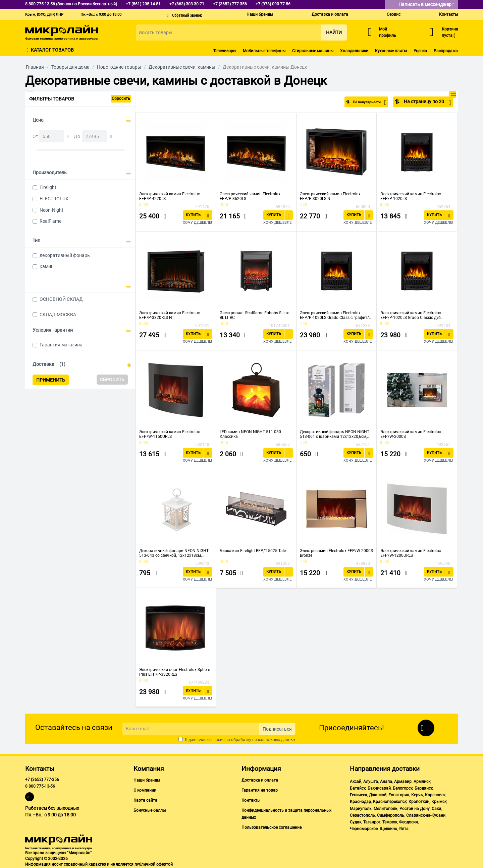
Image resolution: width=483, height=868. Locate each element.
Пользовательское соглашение (272, 827)
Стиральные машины (313, 51)
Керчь (417, 795)
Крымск (439, 802)
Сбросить (121, 98)
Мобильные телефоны (264, 51)
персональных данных (274, 740)
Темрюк (390, 822)
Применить (51, 380)
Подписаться (277, 729)
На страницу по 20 (427, 103)
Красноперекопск (390, 802)
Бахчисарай (379, 788)
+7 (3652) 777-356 (42, 780)
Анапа (386, 782)
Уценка (420, 51)
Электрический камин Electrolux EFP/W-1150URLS (170, 434)
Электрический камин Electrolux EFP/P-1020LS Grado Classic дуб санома (411, 315)
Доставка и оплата (330, 14)
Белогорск (403, 788)
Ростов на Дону (415, 809)
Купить (193, 215)
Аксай (356, 782)
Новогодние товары (119, 67)
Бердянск (424, 788)
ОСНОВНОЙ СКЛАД (61, 299)
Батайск (358, 788)
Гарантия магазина (61, 345)
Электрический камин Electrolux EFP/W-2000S (411, 434)
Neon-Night (51, 210)
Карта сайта (145, 800)
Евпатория (399, 795)
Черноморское (364, 829)
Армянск (422, 782)
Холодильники (354, 51)
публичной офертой (154, 864)
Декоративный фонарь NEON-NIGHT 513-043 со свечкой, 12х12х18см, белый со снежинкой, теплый (174, 553)
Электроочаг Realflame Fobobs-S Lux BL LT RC (254, 315)
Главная (35, 67)
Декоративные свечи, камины (182, 67)
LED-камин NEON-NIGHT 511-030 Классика (250, 434)
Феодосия (409, 822)
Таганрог (372, 822)
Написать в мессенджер (426, 5)
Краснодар (360, 802)
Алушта (371, 782)
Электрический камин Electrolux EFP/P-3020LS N (330, 196)
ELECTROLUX (54, 199)
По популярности (364, 103)
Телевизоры (225, 51)
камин (47, 266)
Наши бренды (260, 14)
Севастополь (362, 815)
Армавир (403, 782)
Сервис (394, 14)
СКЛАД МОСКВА (58, 315)
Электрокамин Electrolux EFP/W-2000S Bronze (336, 553)
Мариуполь (361, 809)
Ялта (404, 829)
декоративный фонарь (65, 255)
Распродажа (446, 51)
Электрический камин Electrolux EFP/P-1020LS (411, 196)
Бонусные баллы (150, 810)
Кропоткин (419, 802)
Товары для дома (70, 67)
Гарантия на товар (260, 790)
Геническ (358, 795)
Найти (334, 32)
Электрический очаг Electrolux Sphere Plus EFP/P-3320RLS (175, 672)
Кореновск (435, 795)
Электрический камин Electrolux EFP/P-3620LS (250, 196)
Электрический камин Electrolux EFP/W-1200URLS (411, 553)
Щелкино (388, 829)
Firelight (48, 187)
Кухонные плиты (391, 51)
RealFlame (50, 221)
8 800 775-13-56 (40, 786)
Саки (436, 809)
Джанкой (378, 795)
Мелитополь (386, 809)
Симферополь (391, 815)
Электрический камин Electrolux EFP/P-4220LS (170, 196)
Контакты (448, 14)
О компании (145, 790)
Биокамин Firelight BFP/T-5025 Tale (253, 551)
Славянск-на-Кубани (426, 815)
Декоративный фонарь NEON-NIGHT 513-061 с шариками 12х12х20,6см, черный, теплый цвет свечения (335, 434)
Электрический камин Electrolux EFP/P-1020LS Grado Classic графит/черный (334, 315)
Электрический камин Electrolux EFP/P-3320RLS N (170, 315)
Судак (356, 822)
